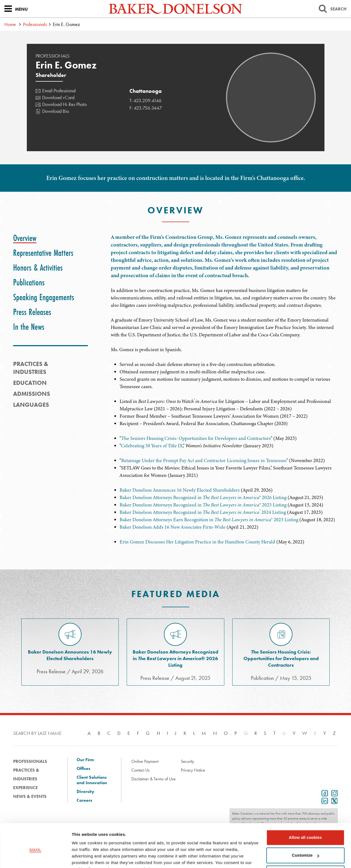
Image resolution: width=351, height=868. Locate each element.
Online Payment (145, 761)
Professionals (35, 24)
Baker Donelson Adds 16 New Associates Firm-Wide (172, 527)
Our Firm (85, 760)
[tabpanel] (224, 293)
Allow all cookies (305, 810)
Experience (25, 788)
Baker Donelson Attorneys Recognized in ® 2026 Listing (203, 497)
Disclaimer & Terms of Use (153, 779)
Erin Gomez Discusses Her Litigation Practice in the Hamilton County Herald (197, 542)
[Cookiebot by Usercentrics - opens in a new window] (35, 857)
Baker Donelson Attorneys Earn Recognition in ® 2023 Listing (209, 520)
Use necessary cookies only (305, 846)
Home (10, 24)
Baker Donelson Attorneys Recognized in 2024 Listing (203, 512)
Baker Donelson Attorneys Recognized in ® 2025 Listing (203, 505)
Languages (31, 405)
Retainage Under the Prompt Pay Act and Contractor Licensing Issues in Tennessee (204, 460)
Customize (306, 828)
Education (30, 383)
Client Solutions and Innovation (92, 780)
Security (187, 761)
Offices (83, 769)
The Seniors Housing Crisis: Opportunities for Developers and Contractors (196, 438)
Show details (84, 857)
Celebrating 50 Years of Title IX (152, 446)
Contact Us (140, 770)
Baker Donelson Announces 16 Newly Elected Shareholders (180, 490)
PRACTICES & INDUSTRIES (31, 368)
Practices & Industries (26, 774)
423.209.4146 (147, 100)
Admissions (32, 394)
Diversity (85, 792)
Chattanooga (146, 91)
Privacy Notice (193, 770)
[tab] (25, 238)
